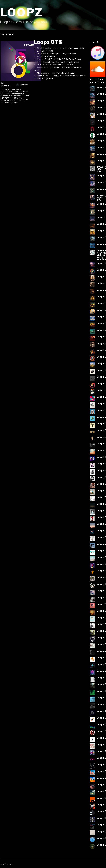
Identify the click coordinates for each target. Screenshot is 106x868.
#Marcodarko (18, 97)
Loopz (22, 12)
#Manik (28, 95)
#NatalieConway (21, 99)
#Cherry (24, 91)
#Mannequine (6, 97)
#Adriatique (10, 89)
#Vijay (15, 103)
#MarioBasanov (7, 99)
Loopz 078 (48, 42)
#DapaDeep (5, 93)
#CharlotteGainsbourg (10, 91)
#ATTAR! (20, 89)
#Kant (21, 93)
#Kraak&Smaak (17, 95)
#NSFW (3, 101)
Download (22, 85)
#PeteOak (11, 101)
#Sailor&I (20, 101)
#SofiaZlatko (6, 103)
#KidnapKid (5, 95)
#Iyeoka (14, 93)
